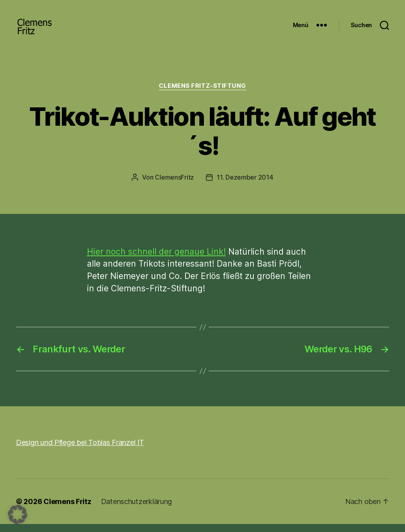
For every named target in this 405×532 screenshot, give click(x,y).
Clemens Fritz (67, 509)
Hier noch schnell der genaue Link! (156, 260)
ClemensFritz (174, 185)
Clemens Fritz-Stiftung (202, 94)
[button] (18, 514)
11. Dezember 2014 (245, 185)
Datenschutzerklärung (137, 509)
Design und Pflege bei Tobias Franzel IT (80, 450)
